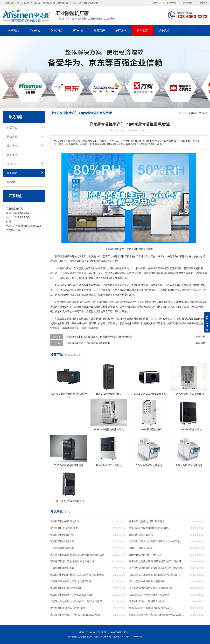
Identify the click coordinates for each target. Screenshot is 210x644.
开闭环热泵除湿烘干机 (62, 548)
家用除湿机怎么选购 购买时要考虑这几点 (72, 561)
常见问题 (203, 113)
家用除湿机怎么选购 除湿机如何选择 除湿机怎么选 (77, 555)
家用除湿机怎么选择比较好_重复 (68, 608)
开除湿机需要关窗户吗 (141, 535)
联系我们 (164, 30)
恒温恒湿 (122, 256)
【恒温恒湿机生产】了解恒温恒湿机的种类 (87, 343)
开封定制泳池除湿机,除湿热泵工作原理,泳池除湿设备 (78, 601)
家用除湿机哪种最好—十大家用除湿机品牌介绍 (75, 615)
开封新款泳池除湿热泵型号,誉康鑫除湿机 (151, 588)
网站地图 (188, 3)
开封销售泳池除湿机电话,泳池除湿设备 (71, 581)
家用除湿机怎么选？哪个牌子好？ (147, 521)
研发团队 (172, 3)
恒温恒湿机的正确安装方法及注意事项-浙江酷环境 (77, 575)
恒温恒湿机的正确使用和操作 (66, 588)
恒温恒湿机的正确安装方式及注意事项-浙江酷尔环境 (156, 575)
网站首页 (13, 30)
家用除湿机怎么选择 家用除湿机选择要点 (151, 608)
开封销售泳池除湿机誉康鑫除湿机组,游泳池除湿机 (156, 568)
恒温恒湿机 (61, 256)
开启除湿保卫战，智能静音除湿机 (147, 601)
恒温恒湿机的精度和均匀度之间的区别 (149, 528)
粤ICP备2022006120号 (132, 637)
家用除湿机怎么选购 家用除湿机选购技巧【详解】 (156, 561)
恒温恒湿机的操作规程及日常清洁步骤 (149, 595)
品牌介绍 (121, 30)
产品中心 (35, 30)
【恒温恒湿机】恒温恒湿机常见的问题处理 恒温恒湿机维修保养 (98, 337)
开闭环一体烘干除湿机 (141, 548)
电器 (122, 268)
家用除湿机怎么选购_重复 (64, 528)
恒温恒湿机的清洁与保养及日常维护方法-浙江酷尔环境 (156, 541)
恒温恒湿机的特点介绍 (62, 535)
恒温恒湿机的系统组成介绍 (65, 521)
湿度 (105, 302)
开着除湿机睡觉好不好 (62, 568)
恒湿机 (87, 261)
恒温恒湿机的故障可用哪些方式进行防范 (72, 595)
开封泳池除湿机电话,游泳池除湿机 (147, 581)
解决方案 (56, 30)
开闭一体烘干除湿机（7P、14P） (147, 555)
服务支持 (99, 30)
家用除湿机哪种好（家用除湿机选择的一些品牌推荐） (156, 615)
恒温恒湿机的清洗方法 (62, 541)
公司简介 (156, 3)
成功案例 (78, 30)
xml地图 (203, 3)
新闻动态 (142, 30)
